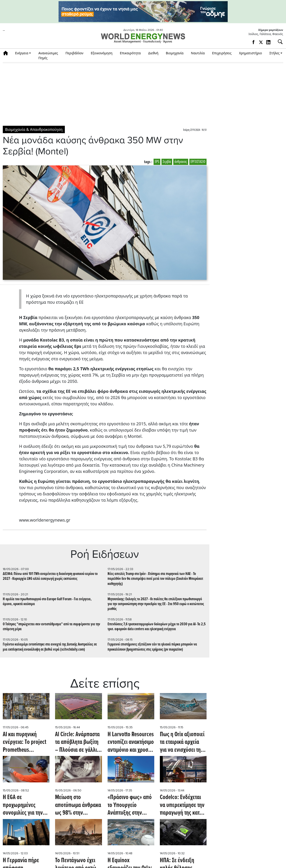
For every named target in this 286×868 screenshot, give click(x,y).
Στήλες (274, 53)
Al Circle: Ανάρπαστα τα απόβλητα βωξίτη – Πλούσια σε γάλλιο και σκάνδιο (77, 743)
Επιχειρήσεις (222, 53)
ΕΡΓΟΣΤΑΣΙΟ (198, 162)
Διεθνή (153, 53)
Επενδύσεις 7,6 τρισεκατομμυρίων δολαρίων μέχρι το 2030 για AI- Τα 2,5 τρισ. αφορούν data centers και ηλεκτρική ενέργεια (157, 627)
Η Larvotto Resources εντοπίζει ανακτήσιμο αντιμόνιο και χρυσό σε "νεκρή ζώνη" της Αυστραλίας (131, 743)
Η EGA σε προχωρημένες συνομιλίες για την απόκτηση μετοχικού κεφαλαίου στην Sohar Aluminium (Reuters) (25, 805)
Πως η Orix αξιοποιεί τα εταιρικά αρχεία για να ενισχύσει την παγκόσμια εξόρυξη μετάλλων (182, 743)
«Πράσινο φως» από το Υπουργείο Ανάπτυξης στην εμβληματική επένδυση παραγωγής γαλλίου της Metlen (130, 805)
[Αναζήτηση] (278, 42)
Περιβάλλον (74, 53)
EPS (157, 162)
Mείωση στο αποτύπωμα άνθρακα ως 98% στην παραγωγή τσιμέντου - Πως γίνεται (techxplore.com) (78, 805)
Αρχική (7, 53)
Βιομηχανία (175, 53)
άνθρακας (181, 162)
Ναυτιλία (198, 53)
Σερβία (167, 162)
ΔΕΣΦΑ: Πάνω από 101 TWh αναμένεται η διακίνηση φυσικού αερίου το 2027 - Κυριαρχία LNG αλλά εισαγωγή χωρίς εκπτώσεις (50, 576)
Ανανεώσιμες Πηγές (48, 55)
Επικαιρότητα (130, 53)
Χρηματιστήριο (251, 53)
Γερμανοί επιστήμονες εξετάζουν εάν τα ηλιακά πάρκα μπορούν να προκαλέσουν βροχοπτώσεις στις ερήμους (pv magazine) (152, 647)
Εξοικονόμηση (102, 53)
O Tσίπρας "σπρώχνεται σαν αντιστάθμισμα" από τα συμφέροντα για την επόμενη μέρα (51, 627)
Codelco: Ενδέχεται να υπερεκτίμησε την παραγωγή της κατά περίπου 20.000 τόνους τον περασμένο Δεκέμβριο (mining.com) (182, 805)
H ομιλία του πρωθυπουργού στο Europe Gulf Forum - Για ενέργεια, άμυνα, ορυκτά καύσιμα (47, 602)
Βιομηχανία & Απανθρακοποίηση (34, 129)
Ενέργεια (22, 53)
